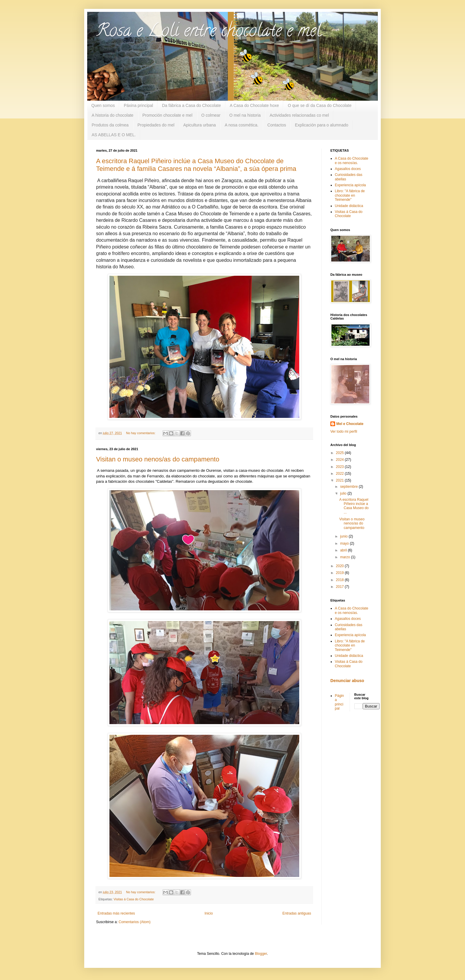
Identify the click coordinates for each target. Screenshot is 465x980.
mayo (345, 543)
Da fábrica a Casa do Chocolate (191, 105)
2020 (340, 566)
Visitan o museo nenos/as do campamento (158, 459)
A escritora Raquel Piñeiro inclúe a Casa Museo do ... (354, 506)
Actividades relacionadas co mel (299, 115)
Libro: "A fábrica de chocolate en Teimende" (350, 195)
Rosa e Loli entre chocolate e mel (209, 32)
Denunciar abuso (347, 681)
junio (344, 536)
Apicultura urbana (200, 125)
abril (344, 550)
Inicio (209, 913)
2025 (340, 453)
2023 (340, 467)
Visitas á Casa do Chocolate (134, 899)
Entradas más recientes (116, 913)
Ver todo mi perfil (344, 432)
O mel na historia (245, 115)
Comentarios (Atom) (134, 922)
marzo (346, 557)
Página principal (339, 702)
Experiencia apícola (350, 185)
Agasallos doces (348, 169)
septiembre (349, 487)
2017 (340, 587)
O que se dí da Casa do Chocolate (320, 105)
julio (344, 493)
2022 (340, 474)
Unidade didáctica (349, 206)
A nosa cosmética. (242, 125)
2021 (340, 480)
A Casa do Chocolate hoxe (254, 105)
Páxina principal (138, 105)
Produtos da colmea (110, 125)
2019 (340, 573)
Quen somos (103, 105)
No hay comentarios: (141, 433)
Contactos (277, 125)
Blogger (261, 954)
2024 (340, 460)
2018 (340, 580)
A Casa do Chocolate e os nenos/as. (352, 161)
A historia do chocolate (113, 115)
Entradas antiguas (297, 913)
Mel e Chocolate (350, 424)
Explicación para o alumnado (321, 125)
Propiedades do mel (156, 125)
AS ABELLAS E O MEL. (114, 135)
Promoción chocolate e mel (167, 115)
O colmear (211, 115)
